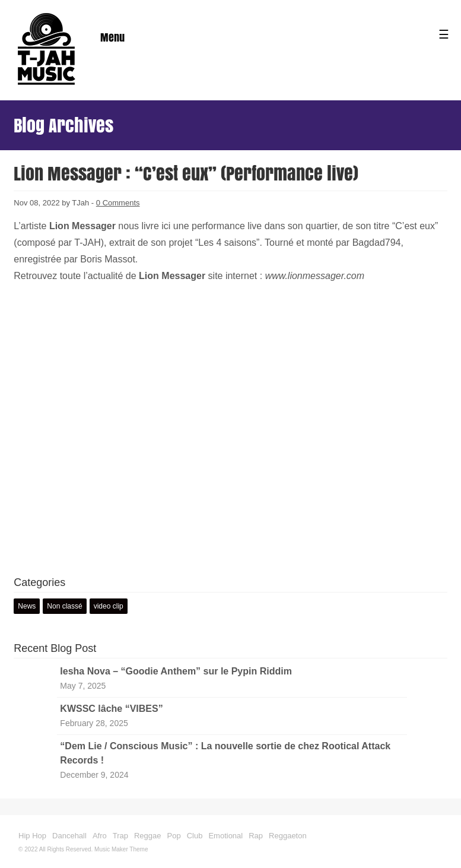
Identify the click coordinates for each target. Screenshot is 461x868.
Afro (100, 836)
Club (195, 836)
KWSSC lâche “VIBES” (111, 709)
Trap (120, 836)
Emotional (225, 836)
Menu (112, 37)
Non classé (64, 606)
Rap (256, 836)
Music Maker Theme (121, 849)
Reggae (148, 836)
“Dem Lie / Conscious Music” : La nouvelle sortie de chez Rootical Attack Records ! (225, 753)
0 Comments (118, 203)
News (27, 606)
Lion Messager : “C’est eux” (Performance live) (186, 173)
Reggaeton (288, 836)
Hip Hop (32, 836)
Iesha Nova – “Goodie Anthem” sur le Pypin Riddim (176, 671)
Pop (174, 836)
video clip (109, 606)
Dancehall (69, 836)
